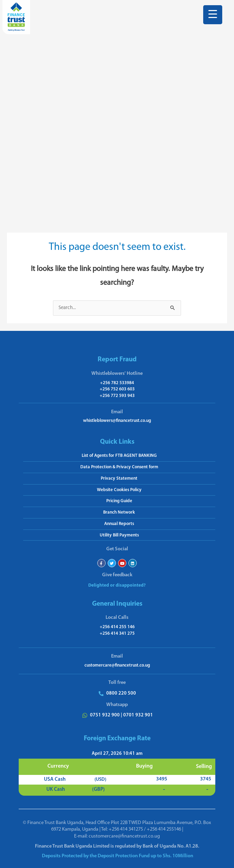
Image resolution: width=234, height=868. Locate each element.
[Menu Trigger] (213, 15)
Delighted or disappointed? (117, 585)
